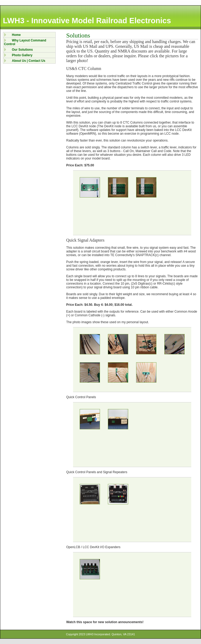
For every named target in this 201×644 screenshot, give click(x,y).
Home (16, 35)
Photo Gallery (22, 55)
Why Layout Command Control (25, 42)
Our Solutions (22, 50)
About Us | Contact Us (29, 61)
